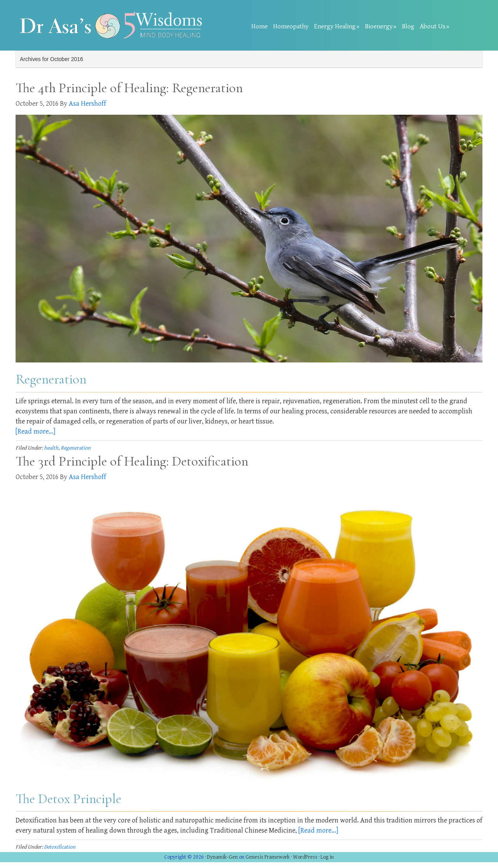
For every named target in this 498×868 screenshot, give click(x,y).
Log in (327, 857)
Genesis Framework (268, 857)
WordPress (305, 857)
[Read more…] (35, 431)
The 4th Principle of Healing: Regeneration (129, 88)
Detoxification (60, 847)
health (51, 448)
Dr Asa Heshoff (113, 25)
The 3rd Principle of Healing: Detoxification (132, 461)
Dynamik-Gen (222, 857)
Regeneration (76, 448)
